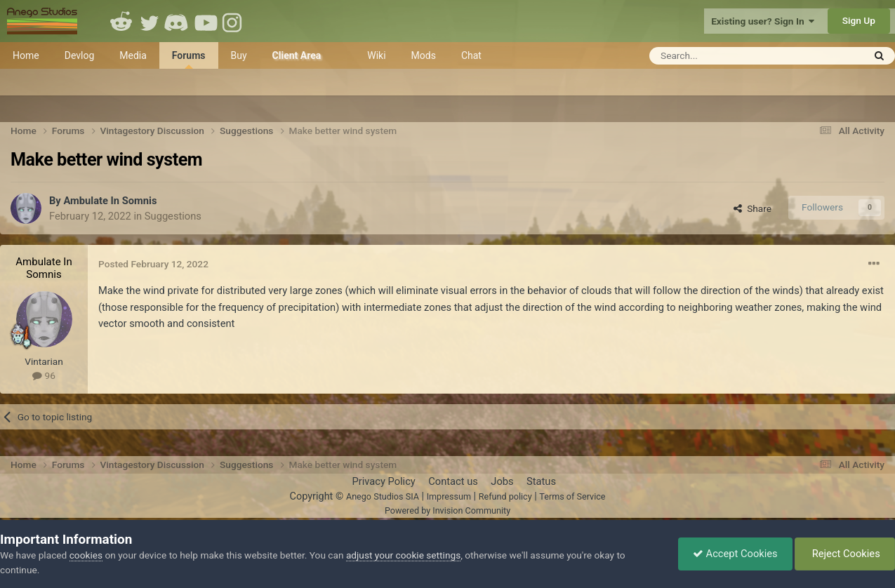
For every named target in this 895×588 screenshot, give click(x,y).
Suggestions (173, 216)
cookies (86, 555)
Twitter (150, 21)
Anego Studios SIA (383, 496)
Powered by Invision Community (447, 510)
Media (133, 55)
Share (753, 208)
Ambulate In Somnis (110, 201)
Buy (239, 55)
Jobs (502, 481)
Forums (189, 59)
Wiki (376, 55)
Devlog (80, 55)
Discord (178, 21)
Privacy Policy (383, 481)
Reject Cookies (845, 554)
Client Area (297, 55)
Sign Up (859, 20)
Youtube (206, 21)
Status (541, 481)
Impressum (449, 496)
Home (26, 55)
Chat (471, 55)
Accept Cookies (735, 554)
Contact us (453, 481)
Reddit (121, 21)
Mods (424, 55)
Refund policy (505, 496)
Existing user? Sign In (763, 21)
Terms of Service (572, 496)
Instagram (234, 21)
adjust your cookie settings (403, 555)
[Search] (722, 56)
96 (44, 375)
